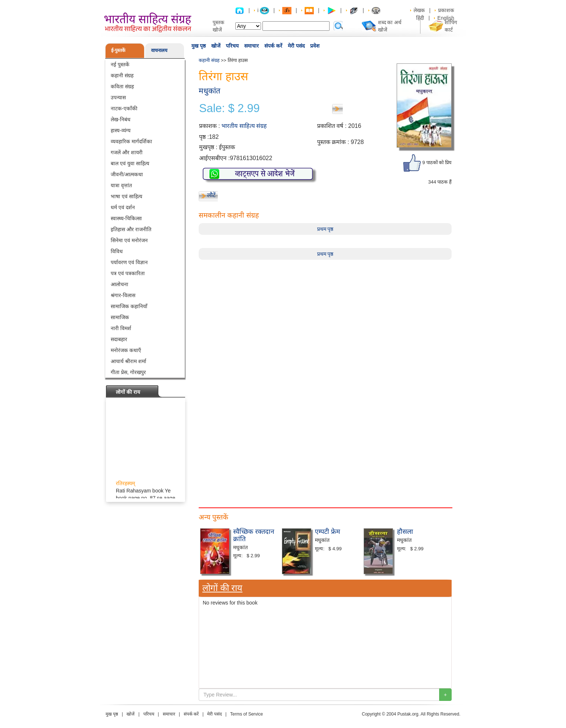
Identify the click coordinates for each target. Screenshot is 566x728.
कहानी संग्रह (122, 75)
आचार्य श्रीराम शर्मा (128, 361)
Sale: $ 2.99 (229, 108)
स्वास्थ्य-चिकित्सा (126, 218)
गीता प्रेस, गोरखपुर (128, 372)
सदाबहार (119, 339)
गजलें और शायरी (127, 152)
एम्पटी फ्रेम (328, 532)
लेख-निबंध (121, 119)
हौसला (405, 532)
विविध (117, 251)
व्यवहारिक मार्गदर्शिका (131, 141)
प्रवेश (315, 46)
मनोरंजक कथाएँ (126, 350)
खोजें (216, 46)
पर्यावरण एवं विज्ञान (129, 262)
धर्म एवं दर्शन (123, 207)
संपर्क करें (273, 46)
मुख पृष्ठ (199, 46)
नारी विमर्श (121, 328)
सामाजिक (120, 317)
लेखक (419, 10)
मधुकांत (210, 91)
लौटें (211, 195)
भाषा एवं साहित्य (126, 196)
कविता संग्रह (122, 86)
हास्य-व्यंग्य (121, 130)
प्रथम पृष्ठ (325, 229)
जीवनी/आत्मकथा (127, 174)
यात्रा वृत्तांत (121, 185)
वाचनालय (159, 50)
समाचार (251, 46)
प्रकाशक (446, 10)
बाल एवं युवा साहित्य (130, 163)
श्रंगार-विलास (123, 295)
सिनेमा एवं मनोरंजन (129, 240)
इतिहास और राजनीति (131, 229)
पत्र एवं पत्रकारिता (128, 273)
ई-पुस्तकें (118, 50)
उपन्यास (118, 97)
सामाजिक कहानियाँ (129, 306)
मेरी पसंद (296, 46)
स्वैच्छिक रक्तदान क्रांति (254, 535)
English (446, 18)
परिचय (232, 46)
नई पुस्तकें (120, 64)
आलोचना (120, 284)
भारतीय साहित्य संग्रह (244, 126)
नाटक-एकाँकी (124, 108)
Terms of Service (247, 714)
